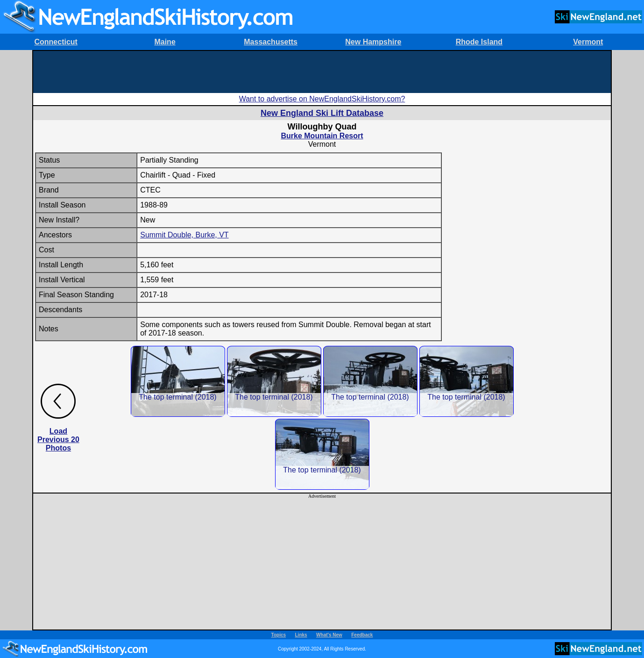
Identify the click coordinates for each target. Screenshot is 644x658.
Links (301, 635)
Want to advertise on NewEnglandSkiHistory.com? (322, 99)
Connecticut (56, 42)
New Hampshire (373, 42)
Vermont (588, 42)
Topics (279, 635)
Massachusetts (271, 42)
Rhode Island (479, 42)
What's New (329, 635)
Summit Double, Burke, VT (184, 235)
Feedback (362, 635)
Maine (165, 42)
